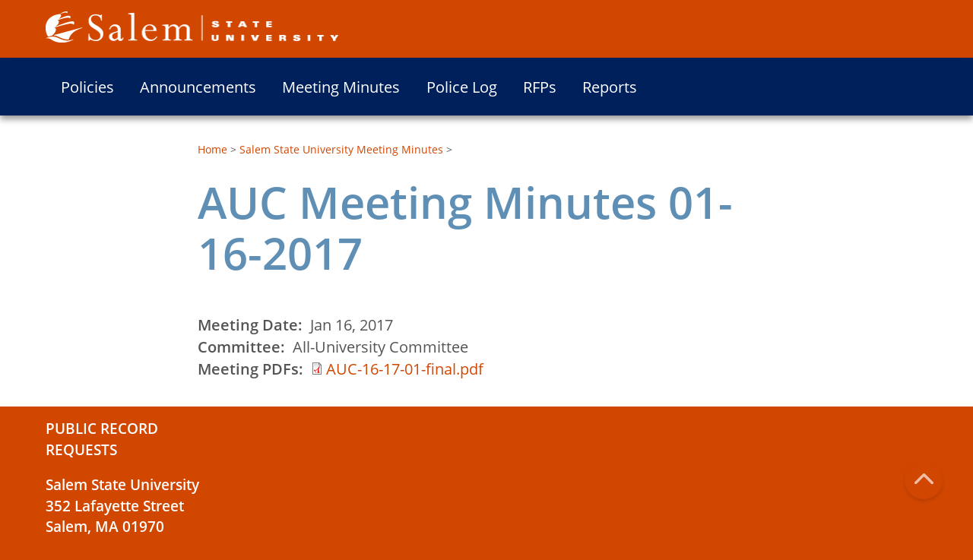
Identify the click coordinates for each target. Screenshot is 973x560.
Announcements (198, 87)
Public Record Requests (102, 439)
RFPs (540, 87)
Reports (610, 87)
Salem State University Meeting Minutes (341, 149)
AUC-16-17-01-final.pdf (405, 369)
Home (212, 149)
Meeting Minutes (341, 87)
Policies (87, 87)
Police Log (462, 87)
